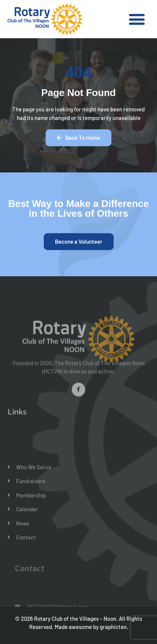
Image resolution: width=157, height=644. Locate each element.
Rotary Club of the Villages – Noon (75, 619)
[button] (137, 20)
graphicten (113, 627)
